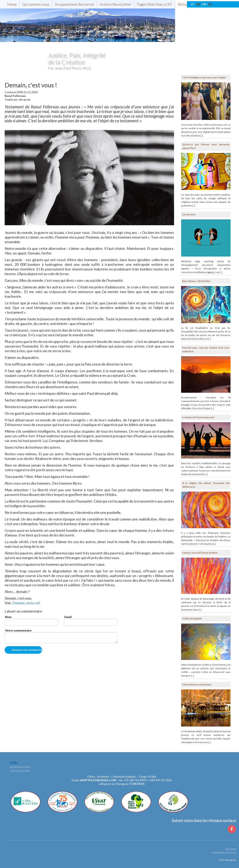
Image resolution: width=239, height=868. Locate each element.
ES (210, 4)
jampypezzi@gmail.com (98, 780)
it (131, 784)
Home (12, 4)
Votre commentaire (18, 630)
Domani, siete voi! (26, 603)
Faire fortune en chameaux (197, 684)
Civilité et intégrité (192, 618)
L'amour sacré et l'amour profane (200, 553)
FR (204, 4)
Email (68, 617)
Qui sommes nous (20, 767)
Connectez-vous (20, 771)
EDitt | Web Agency (227, 860)
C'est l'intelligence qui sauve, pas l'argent (204, 77)
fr (139, 784)
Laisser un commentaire (23, 611)
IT (193, 4)
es (143, 784)
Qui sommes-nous (36, 4)
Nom (8, 617)
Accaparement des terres (75, 4)
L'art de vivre (189, 214)
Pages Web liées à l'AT (155, 4)
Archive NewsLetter (116, 4)
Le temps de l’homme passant (198, 417)
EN (198, 4)
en (135, 784)
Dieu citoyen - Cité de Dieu (196, 281)
